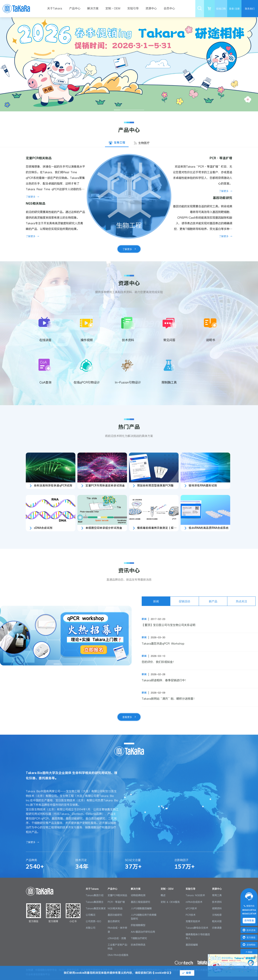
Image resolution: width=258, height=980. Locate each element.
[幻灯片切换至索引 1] (117, 110)
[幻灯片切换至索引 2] (123, 110)
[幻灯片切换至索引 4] (135, 110)
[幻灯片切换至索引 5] (141, 110)
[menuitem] (56, 9)
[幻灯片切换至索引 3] (129, 110)
